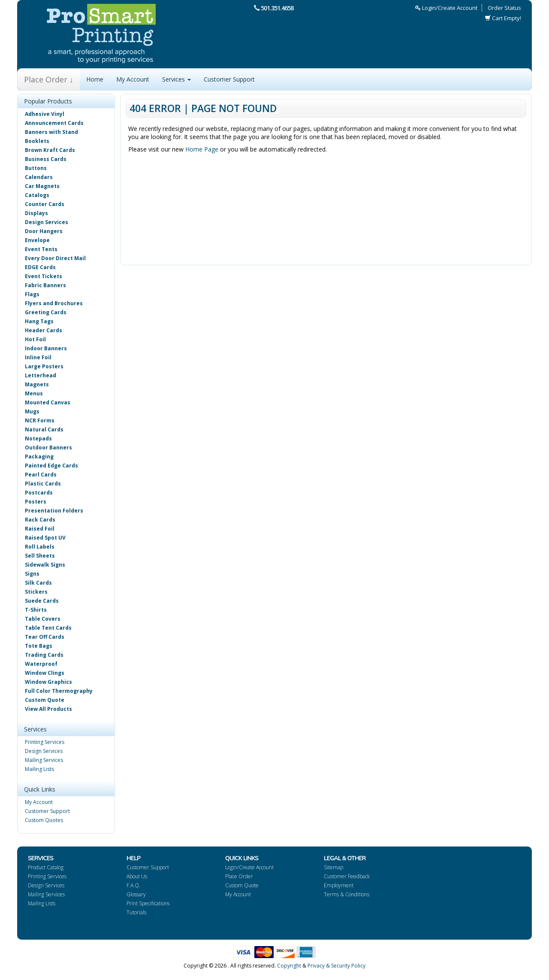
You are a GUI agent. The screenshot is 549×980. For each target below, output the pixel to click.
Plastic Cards (43, 484)
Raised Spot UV (45, 538)
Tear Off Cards (45, 637)
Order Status (504, 8)
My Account (133, 79)
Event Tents (41, 249)
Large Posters (44, 366)
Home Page (202, 149)
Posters (36, 502)
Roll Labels (40, 547)
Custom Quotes (44, 820)
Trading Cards (44, 655)
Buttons (36, 168)
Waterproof (41, 664)
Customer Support (229, 79)
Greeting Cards (46, 312)
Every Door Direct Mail (55, 258)
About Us (137, 876)
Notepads (38, 438)
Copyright (289, 966)
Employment (339, 885)
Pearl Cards (41, 475)
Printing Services (45, 742)
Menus (34, 393)
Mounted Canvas (48, 402)
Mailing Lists (39, 769)
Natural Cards (44, 429)
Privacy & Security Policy (336, 966)
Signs (32, 574)
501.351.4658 (277, 8)
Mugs (32, 411)
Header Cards (44, 330)
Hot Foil (35, 339)
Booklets (37, 141)
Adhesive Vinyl (45, 114)
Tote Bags (39, 646)
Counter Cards (45, 204)
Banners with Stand (51, 132)
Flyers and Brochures (54, 303)
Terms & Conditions (347, 894)
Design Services (47, 222)
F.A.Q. (133, 885)
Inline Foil (38, 357)
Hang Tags (39, 321)
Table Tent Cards (48, 628)
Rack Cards (40, 520)
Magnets (37, 384)
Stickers (36, 592)
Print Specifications (148, 903)
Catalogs (37, 195)
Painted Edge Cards (51, 466)
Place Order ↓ (49, 79)
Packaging (39, 457)
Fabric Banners (45, 285)
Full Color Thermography (59, 691)
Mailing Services (44, 760)
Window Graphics (48, 682)
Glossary (136, 894)
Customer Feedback (347, 876)
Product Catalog (46, 867)
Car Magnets (42, 186)
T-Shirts (36, 610)
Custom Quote (45, 700)
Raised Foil (40, 529)
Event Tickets (44, 276)
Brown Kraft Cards (50, 150)
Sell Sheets (40, 556)
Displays (36, 213)
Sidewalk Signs (45, 565)
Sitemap (333, 867)
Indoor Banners (46, 348)
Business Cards (46, 159)
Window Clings (45, 673)
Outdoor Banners (48, 448)
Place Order (239, 876)
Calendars (39, 177)
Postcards (39, 493)
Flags (32, 294)
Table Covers (43, 619)
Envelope (37, 240)
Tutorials (136, 912)
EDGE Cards (40, 267)
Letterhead (41, 375)
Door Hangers (44, 231)
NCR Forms (40, 420)
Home (95, 79)
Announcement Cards (54, 123)
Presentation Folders (54, 511)
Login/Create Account (446, 8)
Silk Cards (38, 583)
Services (176, 79)
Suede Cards (42, 601)
